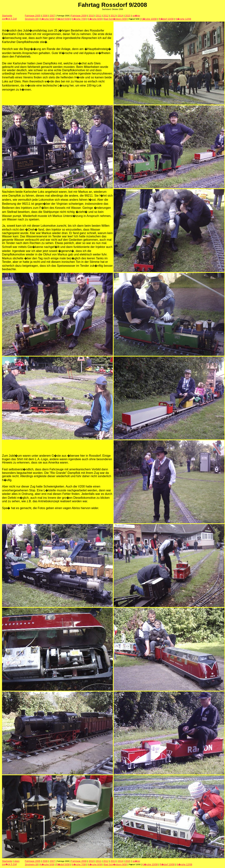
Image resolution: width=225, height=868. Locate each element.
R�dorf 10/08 (166, 19)
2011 (99, 16)
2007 (52, 16)
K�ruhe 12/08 (183, 19)
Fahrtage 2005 (33, 16)
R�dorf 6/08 (63, 19)
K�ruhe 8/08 (95, 19)
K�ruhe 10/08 (149, 19)
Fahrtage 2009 (79, 16)
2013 (113, 16)
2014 (121, 16)
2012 (106, 16)
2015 (128, 16)
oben (17, 861)
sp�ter (136, 16)
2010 (91, 16)
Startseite (7, 16)
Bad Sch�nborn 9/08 (115, 19)
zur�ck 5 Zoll (9, 19)
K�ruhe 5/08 (47, 19)
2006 (45, 16)
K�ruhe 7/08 (79, 19)
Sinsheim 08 (31, 19)
